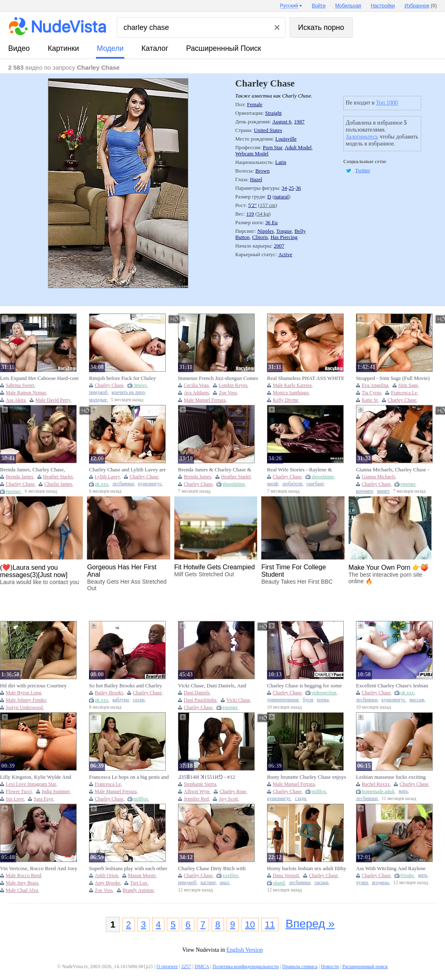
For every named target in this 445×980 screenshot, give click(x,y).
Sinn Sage (408, 385)
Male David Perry (53, 400)
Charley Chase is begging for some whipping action (304, 686)
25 (291, 188)
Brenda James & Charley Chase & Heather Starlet (215, 470)
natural (282, 197)
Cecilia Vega (196, 385)
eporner (13, 491)
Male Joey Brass (22, 883)
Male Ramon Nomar (26, 393)
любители (292, 484)
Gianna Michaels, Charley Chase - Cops (393, 470)
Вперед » (310, 924)
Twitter (363, 171)
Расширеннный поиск (224, 48)
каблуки (121, 700)
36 (298, 188)
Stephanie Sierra (200, 784)
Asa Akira (16, 400)
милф (273, 484)
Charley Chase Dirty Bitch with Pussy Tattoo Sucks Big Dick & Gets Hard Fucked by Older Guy (217, 869)
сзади (300, 799)
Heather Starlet (58, 477)
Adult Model (298, 148)
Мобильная (348, 6)
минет (383, 491)
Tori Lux (139, 883)
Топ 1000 (387, 103)
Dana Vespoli (286, 875)
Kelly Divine (285, 400)
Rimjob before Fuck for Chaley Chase (122, 378)
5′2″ (252, 205)
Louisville (286, 139)
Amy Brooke (107, 883)
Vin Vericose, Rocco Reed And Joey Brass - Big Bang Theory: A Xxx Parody (39, 869)
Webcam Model (252, 154)
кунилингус (150, 484)
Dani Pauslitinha (200, 700)
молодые (98, 400)
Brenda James (19, 477)
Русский (289, 6)
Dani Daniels (197, 693)
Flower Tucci (19, 791)
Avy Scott (228, 799)
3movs (140, 385)
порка (323, 700)
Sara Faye (43, 799)
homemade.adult (378, 791)
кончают (364, 491)
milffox (141, 799)
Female (255, 105)
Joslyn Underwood (24, 707)
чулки (362, 883)
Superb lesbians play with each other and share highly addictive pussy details (128, 869)
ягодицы (381, 883)
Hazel (256, 180)
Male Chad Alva (22, 890)
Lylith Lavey (107, 477)
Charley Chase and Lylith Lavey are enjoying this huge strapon (127, 470)
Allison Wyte (197, 791)
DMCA (202, 966)
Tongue (284, 231)
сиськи (322, 883)
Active (285, 255)
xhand (279, 883)
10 (250, 924)
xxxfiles (230, 875)
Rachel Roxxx (376, 784)
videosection (324, 693)
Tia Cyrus (371, 393)
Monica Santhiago (291, 393)
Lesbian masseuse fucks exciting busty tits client (391, 777)
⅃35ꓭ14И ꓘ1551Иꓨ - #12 (207, 777)
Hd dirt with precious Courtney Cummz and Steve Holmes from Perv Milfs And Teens (40, 686)
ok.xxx (102, 484)
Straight (273, 113)
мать (403, 791)
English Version (245, 950)
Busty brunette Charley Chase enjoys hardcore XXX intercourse (307, 777)
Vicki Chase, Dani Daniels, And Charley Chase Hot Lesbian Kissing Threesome (216, 686)
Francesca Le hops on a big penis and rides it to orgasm (129, 777)
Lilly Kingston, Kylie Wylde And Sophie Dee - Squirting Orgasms (35, 777)
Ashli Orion (106, 875)
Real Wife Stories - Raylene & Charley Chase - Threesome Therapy (306, 470)
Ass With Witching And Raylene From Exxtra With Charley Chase (392, 869)
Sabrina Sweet (20, 385)
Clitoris (260, 237)
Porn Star (273, 148)
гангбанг (315, 484)
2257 (186, 966)
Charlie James (58, 484)
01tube (407, 875)
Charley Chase (109, 385)
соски (139, 700)
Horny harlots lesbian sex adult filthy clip (307, 869)
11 (270, 924)
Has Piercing (284, 237)
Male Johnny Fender (26, 700)
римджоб (98, 392)
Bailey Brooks (109, 693)
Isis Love (15, 799)
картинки (63, 48)
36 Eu (272, 223)
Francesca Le (404, 393)
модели (110, 48)
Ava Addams (196, 393)
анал (225, 883)
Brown (262, 171)
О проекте (167, 966)
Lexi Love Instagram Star (31, 784)
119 (250, 214)
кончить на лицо (128, 392)
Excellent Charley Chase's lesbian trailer (392, 686)
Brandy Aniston (138, 890)
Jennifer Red (196, 799)
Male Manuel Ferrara (205, 400)
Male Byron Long (23, 693)
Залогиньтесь (362, 137)
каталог (155, 48)
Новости (330, 966)
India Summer (56, 791)
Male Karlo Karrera (292, 385)
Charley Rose (233, 791)
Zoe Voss (228, 393)
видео (19, 48)
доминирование (283, 700)
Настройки (383, 6)
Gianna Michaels (379, 477)
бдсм (308, 700)
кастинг (208, 883)
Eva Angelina (375, 385)
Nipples (265, 231)
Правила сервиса (300, 966)
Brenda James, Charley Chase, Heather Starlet (32, 470)
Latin (281, 162)
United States (268, 130)
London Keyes (233, 385)
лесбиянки (123, 484)
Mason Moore (142, 875)
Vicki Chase (238, 700)
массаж (417, 700)
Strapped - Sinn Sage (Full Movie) (393, 378)
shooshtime (234, 484)
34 (284, 188)
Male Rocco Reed (23, 875)
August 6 (282, 122)
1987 (299, 122)
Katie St (370, 400)
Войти (319, 6)
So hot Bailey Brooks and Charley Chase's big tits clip (126, 686)
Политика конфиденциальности (246, 966)
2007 (279, 246)
